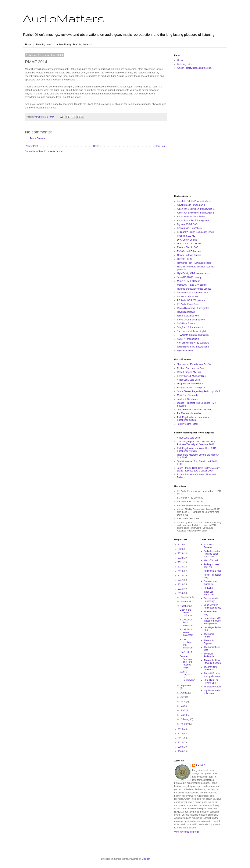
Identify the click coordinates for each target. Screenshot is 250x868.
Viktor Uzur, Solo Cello (188, 380)
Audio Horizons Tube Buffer (191, 217)
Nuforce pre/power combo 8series (194, 289)
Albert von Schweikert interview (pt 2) (196, 213)
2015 (181, 589)
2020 (181, 567)
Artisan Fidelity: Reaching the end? (74, 44)
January (185, 724)
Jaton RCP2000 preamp (189, 277)
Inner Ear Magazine (209, 593)
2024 (181, 549)
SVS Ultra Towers (186, 323)
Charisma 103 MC (186, 236)
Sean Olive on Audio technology (212, 606)
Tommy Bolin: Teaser (188, 424)
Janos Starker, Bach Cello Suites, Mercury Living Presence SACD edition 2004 (198, 469)
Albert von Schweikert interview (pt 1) (196, 209)
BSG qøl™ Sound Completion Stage (195, 232)
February (185, 719)
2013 (181, 729)
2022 (181, 558)
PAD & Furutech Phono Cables (193, 293)
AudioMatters (64, 18)
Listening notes (44, 44)
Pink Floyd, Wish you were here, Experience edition (193, 419)
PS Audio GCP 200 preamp (191, 300)
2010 (181, 743)
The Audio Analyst (209, 635)
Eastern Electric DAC (188, 247)
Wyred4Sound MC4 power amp (193, 347)
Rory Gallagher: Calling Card (192, 388)
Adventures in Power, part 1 (191, 205)
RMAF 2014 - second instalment (187, 632)
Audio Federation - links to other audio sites (212, 554)
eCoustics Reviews (209, 546)
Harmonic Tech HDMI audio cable (194, 263)
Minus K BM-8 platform (189, 281)
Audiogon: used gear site (212, 566)
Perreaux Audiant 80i (188, 297)
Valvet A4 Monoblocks (188, 339)
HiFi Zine (208, 588)
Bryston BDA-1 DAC (187, 224)
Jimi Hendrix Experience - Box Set (194, 364)
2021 (181, 562)
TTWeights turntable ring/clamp (193, 335)
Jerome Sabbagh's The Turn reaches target (187, 662)
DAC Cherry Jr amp (187, 240)
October (185, 606)
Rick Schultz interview (188, 316)
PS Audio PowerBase (188, 304)
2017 (181, 580)
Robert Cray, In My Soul (189, 372)
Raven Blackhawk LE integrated (193, 308)
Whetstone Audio (212, 687)
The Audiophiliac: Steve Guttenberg (213, 662)
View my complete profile (187, 832)
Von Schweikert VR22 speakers (193, 343)
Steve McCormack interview (191, 320)
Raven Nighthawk (186, 312)
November (186, 602)
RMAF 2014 (186, 652)
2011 (181, 738)
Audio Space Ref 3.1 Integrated (193, 221)
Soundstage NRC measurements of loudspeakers (213, 621)
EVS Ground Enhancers (189, 251)
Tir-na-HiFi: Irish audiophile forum (212, 675)
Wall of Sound (211, 560)
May (183, 706)
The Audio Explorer (209, 642)
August (184, 693)
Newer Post (32, 146)
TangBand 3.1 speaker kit (190, 327)
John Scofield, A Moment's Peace (194, 410)
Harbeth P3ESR (185, 259)
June (183, 702)
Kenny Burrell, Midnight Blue (191, 376)
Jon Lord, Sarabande (188, 399)
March (184, 715)
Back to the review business (186, 613)
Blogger (146, 859)
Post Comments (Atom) (51, 151)
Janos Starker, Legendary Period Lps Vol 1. (199, 391)
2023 (181, 553)
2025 (181, 545)
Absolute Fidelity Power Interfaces (194, 201)
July (183, 697)
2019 (181, 571)
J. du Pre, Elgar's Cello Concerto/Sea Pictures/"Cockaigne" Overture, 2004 (196, 443)
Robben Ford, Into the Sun (190, 368)
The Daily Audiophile (209, 655)
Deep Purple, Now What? (190, 384)
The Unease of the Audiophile (192, 331)
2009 (181, 747)
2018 (181, 576)
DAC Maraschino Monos (189, 244)
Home (28, 44)
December (186, 597)
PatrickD (201, 765)
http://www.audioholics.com (212, 692)
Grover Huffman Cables (189, 255)
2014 (181, 593)
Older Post (160, 146)
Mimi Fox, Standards (187, 395)
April (183, 710)
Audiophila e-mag (213, 571)
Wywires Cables (185, 351)
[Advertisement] (198, 132)
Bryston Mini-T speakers (189, 228)
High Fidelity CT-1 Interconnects (193, 273)
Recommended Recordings (211, 600)
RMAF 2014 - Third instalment (187, 622)
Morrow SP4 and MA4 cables (192, 285)
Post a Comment (38, 138)
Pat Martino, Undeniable (189, 413)
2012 (181, 734)
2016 (181, 584)
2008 (181, 751)
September (186, 686)
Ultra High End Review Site (211, 681)
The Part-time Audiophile (211, 668)
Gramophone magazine (210, 583)
